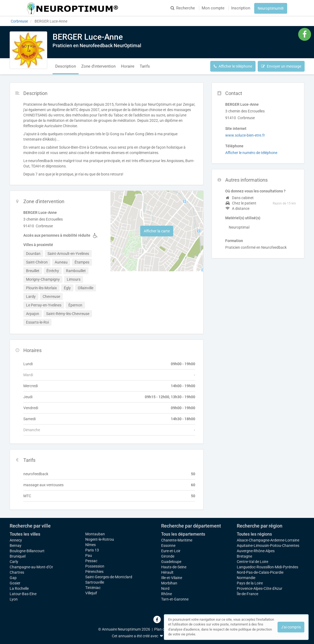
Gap (13, 578)
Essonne (168, 546)
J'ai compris (291, 627)
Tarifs (145, 66)
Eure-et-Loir (171, 551)
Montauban (95, 534)
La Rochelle (19, 588)
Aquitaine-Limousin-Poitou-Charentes (268, 546)
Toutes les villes (25, 534)
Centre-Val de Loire (252, 562)
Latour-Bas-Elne (23, 594)
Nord (165, 588)
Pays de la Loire (250, 583)
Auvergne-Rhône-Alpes (256, 551)
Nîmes (90, 545)
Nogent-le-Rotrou (100, 539)
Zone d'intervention (98, 66)
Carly (14, 562)
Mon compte (213, 8)
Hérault (167, 572)
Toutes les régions (254, 534)
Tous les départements (183, 534)
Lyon (14, 599)
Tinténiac (93, 588)
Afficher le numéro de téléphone (251, 153)
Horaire (128, 66)
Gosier (15, 583)
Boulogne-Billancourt (27, 551)
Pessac (91, 561)
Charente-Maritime (177, 540)
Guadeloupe (171, 562)
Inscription (241, 8)
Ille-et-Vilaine (172, 578)
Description (66, 66)
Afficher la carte (157, 231)
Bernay (16, 546)
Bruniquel (18, 556)
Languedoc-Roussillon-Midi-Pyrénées (267, 567)
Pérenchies (94, 572)
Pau (89, 555)
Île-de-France (247, 594)
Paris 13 (92, 550)
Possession (95, 566)
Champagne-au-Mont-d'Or (31, 567)
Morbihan (169, 583)
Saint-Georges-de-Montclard (109, 577)
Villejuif (91, 593)
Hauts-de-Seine (174, 567)
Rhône (167, 594)
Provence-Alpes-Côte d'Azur (260, 588)
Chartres (17, 572)
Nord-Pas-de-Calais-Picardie (260, 572)
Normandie (246, 578)
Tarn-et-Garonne (175, 599)
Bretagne (244, 556)
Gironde (168, 556)
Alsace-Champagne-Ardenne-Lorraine (268, 540)
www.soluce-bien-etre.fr (245, 135)
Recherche (183, 8)
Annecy (16, 540)
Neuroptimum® (271, 8)
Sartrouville (95, 582)
